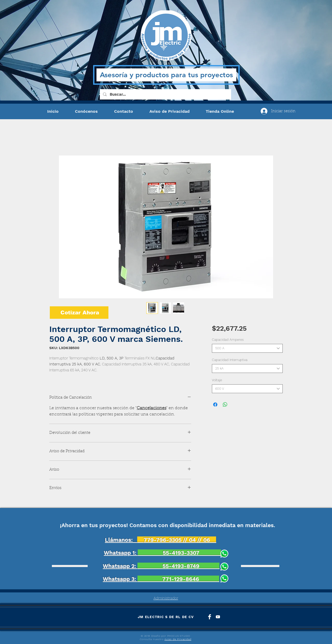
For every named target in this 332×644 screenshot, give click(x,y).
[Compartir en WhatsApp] (225, 405)
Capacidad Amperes (228, 340)
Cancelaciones (151, 408)
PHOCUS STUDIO (179, 636)
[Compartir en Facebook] (215, 405)
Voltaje (217, 380)
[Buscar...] (165, 94)
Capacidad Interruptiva (230, 360)
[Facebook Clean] (210, 617)
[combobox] (247, 348)
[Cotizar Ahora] (79, 313)
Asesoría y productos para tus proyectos (166, 75)
